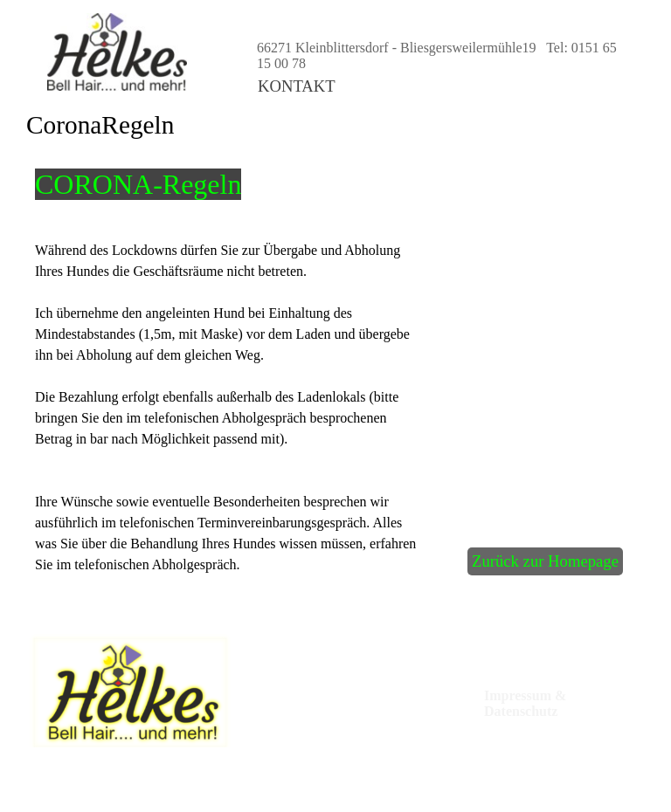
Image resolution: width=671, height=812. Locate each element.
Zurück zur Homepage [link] (545, 561)
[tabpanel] (178, 184)
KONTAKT (297, 86)
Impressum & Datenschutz (527, 703)
